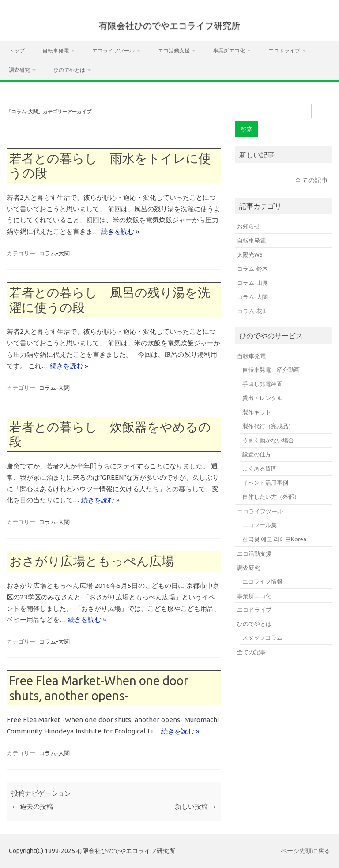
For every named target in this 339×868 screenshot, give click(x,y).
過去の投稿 (32, 806)
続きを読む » (120, 231)
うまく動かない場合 (268, 440)
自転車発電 (56, 51)
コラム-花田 (252, 311)
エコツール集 (260, 525)
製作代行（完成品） (268, 426)
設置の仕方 (257, 454)
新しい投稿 (196, 806)
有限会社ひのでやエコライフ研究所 (169, 25)
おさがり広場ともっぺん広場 (92, 561)
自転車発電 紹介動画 (271, 370)
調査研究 (19, 70)
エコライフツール (113, 51)
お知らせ (249, 226)
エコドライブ (284, 51)
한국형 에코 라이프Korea (274, 539)
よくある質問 (260, 468)
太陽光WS (250, 254)
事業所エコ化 (229, 51)
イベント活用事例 (265, 483)
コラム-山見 (252, 283)
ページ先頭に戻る (305, 851)
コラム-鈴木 (252, 269)
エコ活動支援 (174, 51)
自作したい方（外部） (271, 497)
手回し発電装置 (262, 384)
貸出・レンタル (262, 398)
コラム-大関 (54, 253)
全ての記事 (311, 180)
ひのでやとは (69, 70)
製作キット (257, 412)
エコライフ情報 (262, 581)
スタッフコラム (262, 637)
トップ (17, 51)
